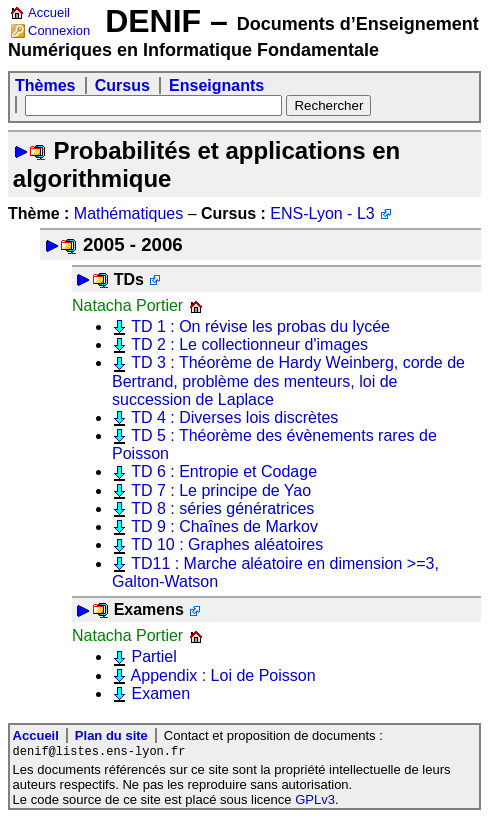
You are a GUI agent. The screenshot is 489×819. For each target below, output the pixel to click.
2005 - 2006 (133, 244)
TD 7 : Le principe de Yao (221, 490)
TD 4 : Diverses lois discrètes (234, 417)
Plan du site (111, 735)
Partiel (153, 656)
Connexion (59, 30)
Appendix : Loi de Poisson (223, 675)
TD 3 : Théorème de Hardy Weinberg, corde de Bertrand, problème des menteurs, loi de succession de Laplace (288, 380)
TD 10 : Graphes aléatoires (227, 544)
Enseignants (216, 85)
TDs (129, 279)
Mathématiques (128, 213)
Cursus (122, 85)
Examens (149, 609)
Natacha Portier (127, 305)
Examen (160, 693)
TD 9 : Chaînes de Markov (224, 526)
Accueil (49, 12)
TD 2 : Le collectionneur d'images (249, 344)
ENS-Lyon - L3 (322, 213)
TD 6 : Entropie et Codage (224, 471)
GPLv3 (315, 800)
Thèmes (45, 85)
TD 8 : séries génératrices (222, 508)
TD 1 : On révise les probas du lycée (260, 326)
